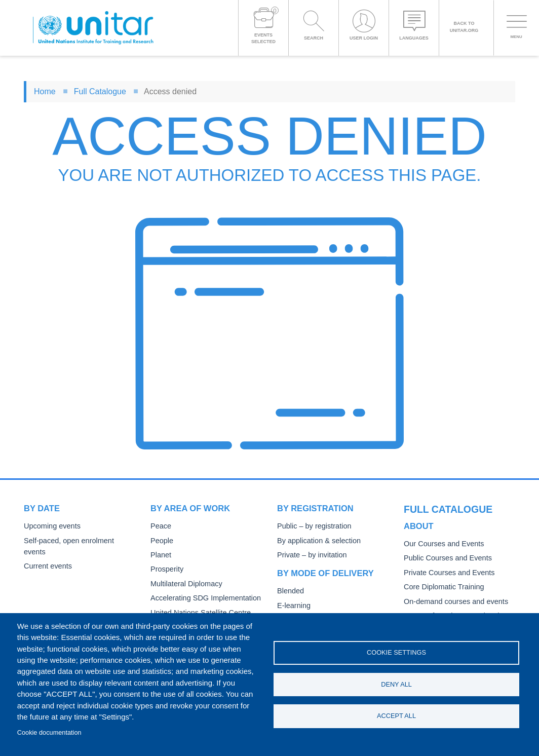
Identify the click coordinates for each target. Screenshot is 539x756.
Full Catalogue (100, 91)
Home (45, 91)
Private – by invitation (310, 555)
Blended (290, 591)
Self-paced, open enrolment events (77, 541)
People (161, 541)
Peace (160, 526)
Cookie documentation (49, 732)
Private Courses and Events (446, 555)
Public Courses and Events (445, 541)
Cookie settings (396, 652)
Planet (160, 555)
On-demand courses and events (452, 584)
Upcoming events (50, 526)
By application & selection (316, 541)
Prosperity (166, 569)
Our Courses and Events (441, 526)
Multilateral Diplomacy (184, 584)
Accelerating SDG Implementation (202, 598)
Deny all (396, 684)
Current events (46, 555)
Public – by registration (312, 526)
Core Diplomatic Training (441, 569)
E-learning (293, 606)
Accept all (396, 717)
